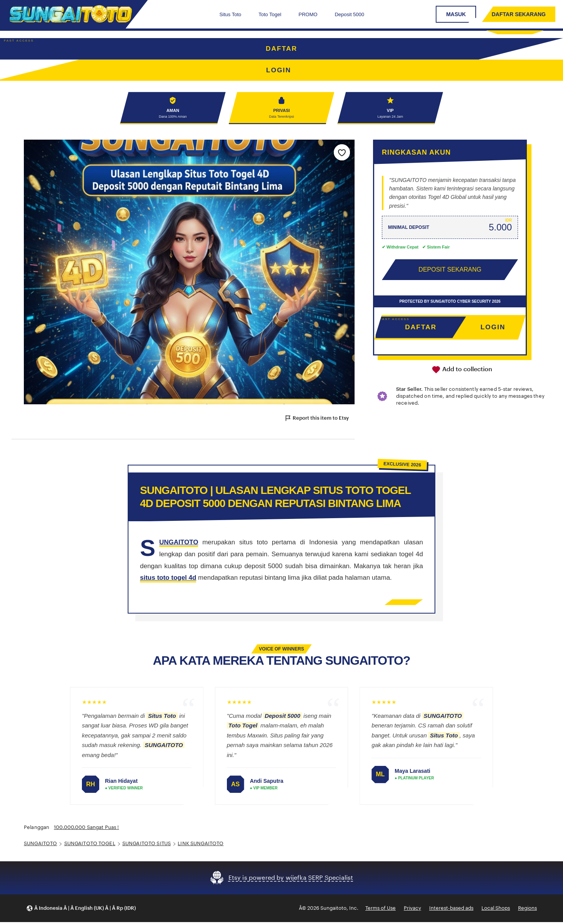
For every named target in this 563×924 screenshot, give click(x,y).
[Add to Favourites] (342, 154)
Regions (527, 910)
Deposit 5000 (349, 14)
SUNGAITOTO (40, 845)
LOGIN (493, 329)
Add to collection (462, 372)
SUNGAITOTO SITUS (147, 845)
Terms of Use (381, 910)
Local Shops (496, 910)
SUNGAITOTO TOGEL (90, 845)
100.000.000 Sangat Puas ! (86, 829)
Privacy (412, 910)
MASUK (456, 14)
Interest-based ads (451, 910)
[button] (81, 910)
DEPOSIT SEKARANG (450, 271)
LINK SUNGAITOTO (201, 845)
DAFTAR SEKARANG (519, 14)
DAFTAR (282, 49)
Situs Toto (230, 14)
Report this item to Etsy (316, 420)
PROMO (308, 14)
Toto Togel (270, 14)
